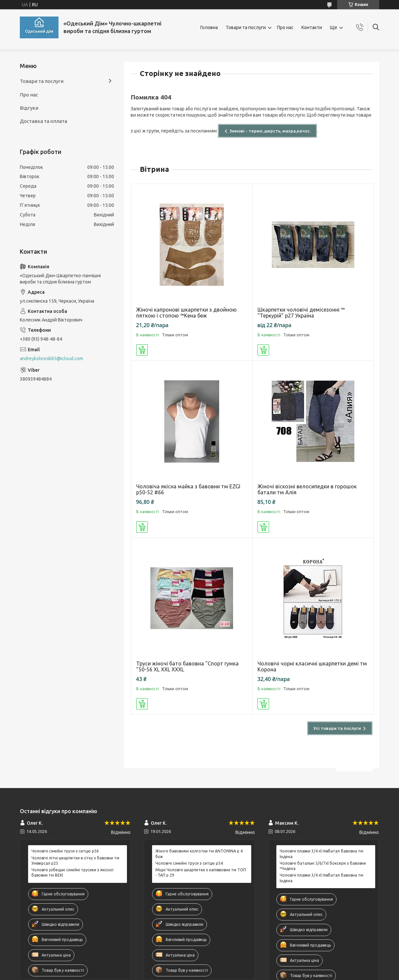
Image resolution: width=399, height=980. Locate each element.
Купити (142, 350)
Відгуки (29, 108)
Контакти (312, 27)
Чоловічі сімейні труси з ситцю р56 (65, 851)
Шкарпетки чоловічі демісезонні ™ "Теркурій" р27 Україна (301, 313)
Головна (209, 27)
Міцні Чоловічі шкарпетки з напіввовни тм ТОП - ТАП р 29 (201, 872)
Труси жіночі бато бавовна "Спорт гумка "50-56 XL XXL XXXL (187, 666)
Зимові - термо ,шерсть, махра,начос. (270, 131)
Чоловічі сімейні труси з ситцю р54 (189, 863)
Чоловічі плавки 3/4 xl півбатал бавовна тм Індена (321, 854)
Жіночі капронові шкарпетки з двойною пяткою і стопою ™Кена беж (186, 313)
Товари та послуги (246, 27)
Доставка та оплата (43, 121)
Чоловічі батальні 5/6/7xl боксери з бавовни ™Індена (323, 866)
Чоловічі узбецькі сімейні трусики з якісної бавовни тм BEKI (72, 872)
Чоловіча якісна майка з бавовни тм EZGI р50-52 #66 (188, 489)
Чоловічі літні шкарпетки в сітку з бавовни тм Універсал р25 (75, 861)
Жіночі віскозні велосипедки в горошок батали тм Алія (307, 489)
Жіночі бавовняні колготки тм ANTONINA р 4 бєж (199, 854)
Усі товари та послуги (337, 728)
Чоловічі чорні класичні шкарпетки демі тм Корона (312, 666)
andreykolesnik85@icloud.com (51, 358)
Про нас (285, 27)
